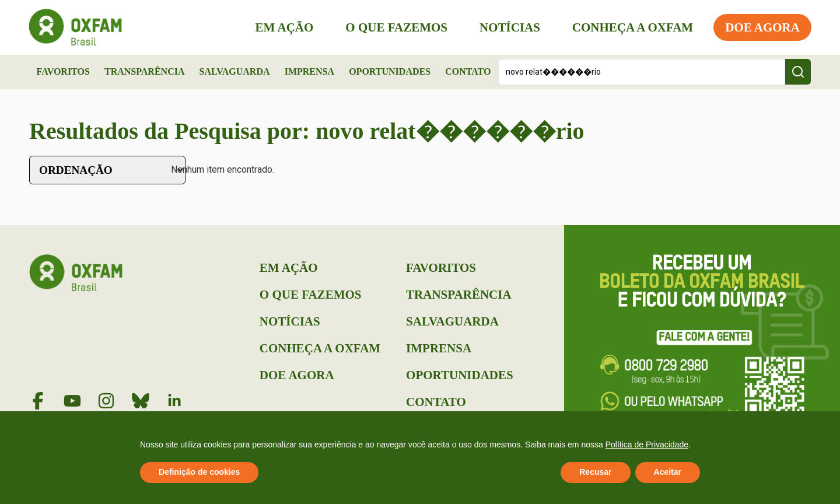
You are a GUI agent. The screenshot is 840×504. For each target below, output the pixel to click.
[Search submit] (798, 72)
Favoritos (63, 71)
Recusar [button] (595, 472)
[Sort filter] (107, 170)
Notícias (509, 27)
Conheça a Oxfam (632, 27)
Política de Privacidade (647, 444)
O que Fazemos (396, 27)
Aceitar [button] (668, 472)
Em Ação (284, 27)
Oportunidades (390, 71)
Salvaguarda (235, 71)
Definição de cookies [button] (199, 472)
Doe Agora (762, 27)
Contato (468, 71)
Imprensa (309, 71)
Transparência (145, 71)
